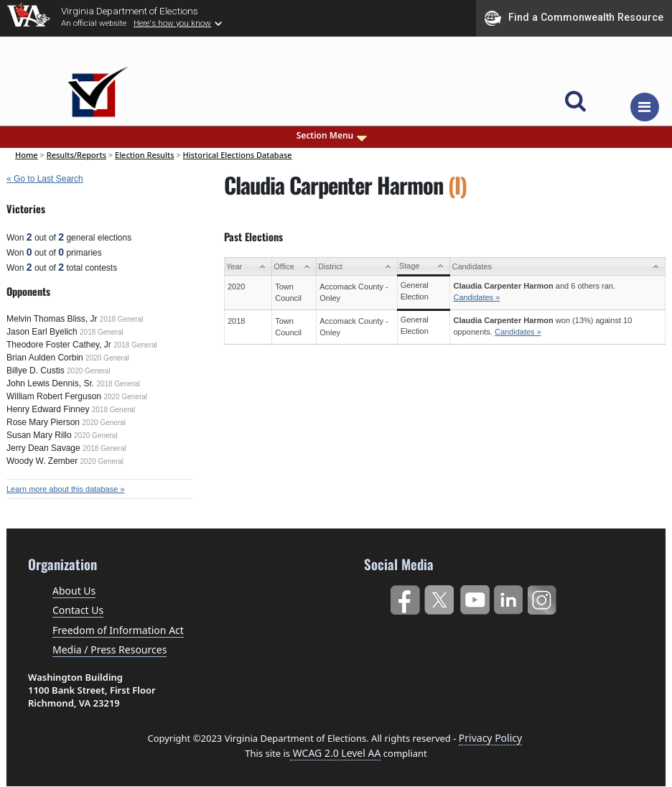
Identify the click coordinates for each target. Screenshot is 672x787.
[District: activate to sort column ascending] (357, 267)
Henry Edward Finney (48, 409)
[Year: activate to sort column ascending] (248, 267)
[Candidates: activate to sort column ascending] (558, 267)
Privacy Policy (490, 738)
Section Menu (333, 136)
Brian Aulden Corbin (45, 358)
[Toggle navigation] (645, 107)
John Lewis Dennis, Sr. (50, 383)
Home (27, 155)
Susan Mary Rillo (39, 435)
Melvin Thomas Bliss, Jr (52, 319)
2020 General (107, 358)
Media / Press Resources (109, 649)
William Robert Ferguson (54, 396)
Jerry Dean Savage (43, 448)
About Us (74, 591)
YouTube (474, 597)
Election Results (145, 155)
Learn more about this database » (66, 489)
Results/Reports (76, 155)
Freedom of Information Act (118, 630)
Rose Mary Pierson (43, 422)
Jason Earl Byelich (42, 332)
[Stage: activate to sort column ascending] (424, 267)
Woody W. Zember (42, 461)
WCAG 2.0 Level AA (335, 753)
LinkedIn (509, 597)
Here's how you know (172, 23)
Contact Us (78, 610)
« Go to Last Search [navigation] (45, 179)
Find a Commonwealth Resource (574, 18)
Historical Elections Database (238, 155)
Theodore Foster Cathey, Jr (59, 345)
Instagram (544, 597)
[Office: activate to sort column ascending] (294, 267)
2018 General (122, 319)
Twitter (439, 597)
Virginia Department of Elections (130, 11)
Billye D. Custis (36, 371)
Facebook (405, 597)
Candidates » (476, 297)
